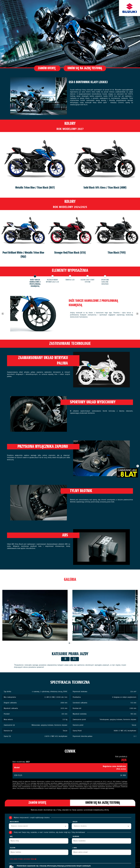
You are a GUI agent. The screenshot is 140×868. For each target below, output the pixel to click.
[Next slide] (137, 314)
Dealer (75, 822)
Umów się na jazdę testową (85, 68)
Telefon (13, 848)
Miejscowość (14, 822)
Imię (11, 837)
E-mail (75, 848)
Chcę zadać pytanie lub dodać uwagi (23, 859)
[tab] (69, 643)
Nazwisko (76, 837)
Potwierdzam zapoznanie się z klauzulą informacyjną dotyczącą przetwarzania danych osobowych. (54, 866)
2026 (124, 760)
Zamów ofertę (47, 68)
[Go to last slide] (3, 314)
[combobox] (39, 826)
